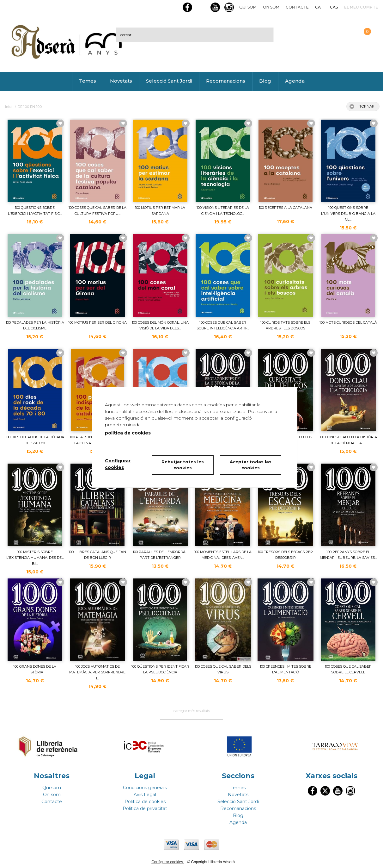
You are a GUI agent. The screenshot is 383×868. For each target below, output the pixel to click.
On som (271, 7)
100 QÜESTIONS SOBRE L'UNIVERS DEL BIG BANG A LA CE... (348, 213)
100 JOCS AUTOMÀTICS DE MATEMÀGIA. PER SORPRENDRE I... (97, 672)
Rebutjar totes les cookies (183, 465)
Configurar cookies (168, 862)
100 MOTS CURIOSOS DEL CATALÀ (348, 322)
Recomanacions (226, 81)
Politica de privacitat (145, 809)
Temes (88, 81)
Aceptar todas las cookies (251, 465)
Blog (265, 81)
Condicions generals (145, 788)
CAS (334, 7)
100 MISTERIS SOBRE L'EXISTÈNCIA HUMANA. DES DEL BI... (35, 558)
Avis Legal (145, 795)
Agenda (295, 81)
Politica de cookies (145, 802)
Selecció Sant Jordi (169, 81)
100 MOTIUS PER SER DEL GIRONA (97, 322)
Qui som (248, 7)
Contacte (297, 7)
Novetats (121, 81)
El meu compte (361, 7)
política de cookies (128, 433)
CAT (319, 7)
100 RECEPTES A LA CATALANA (286, 208)
